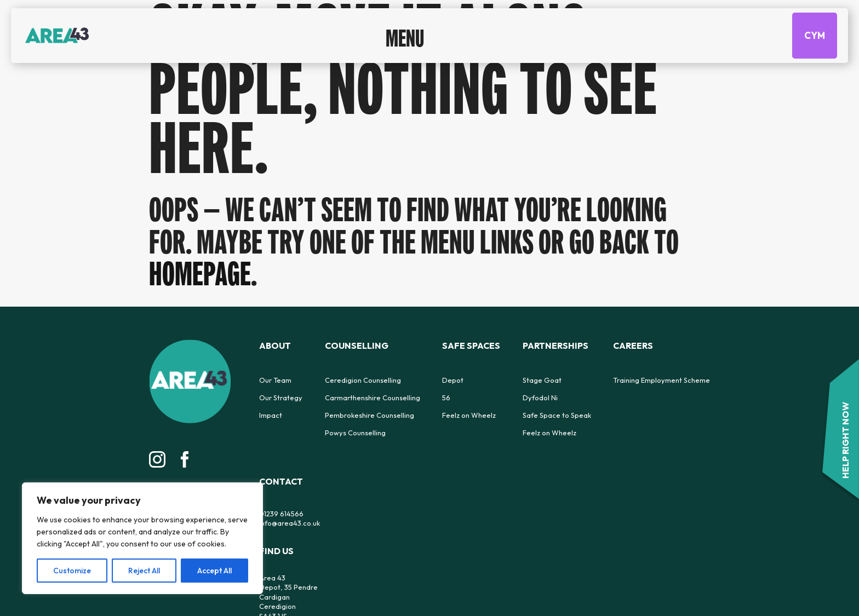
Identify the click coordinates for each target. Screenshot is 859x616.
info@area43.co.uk (290, 523)
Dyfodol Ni (540, 398)
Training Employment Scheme (662, 380)
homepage (200, 274)
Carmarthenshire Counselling (373, 398)
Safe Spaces (471, 346)
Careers (633, 346)
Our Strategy (281, 398)
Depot (453, 380)
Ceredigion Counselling (363, 380)
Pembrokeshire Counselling (370, 415)
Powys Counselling (355, 433)
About (275, 346)
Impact (271, 415)
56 (446, 398)
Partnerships (556, 346)
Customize (72, 571)
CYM (815, 34)
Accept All (214, 571)
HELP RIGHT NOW (845, 440)
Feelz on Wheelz (469, 415)
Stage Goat (542, 380)
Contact (281, 481)
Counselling (357, 346)
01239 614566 (281, 514)
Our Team (275, 380)
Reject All (144, 571)
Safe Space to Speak (557, 415)
